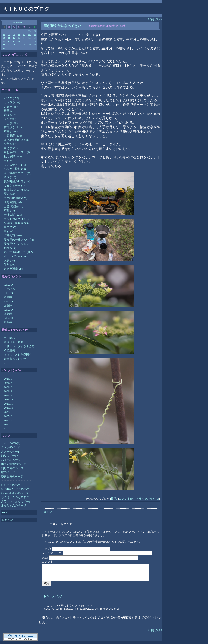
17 (4, 41)
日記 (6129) (11, 123)
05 (14, 34)
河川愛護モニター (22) (18, 173)
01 (30, 31)
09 (35, 34)
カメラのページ (11, 447)
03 (4, 34)
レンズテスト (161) (15, 165)
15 (30, 38)
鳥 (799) (9, 231)
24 (4, 45)
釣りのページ (9, 456)
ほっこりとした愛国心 (18, 355)
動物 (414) (10, 248)
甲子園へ (9, 338)
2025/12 (8, 399)
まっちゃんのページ (14, 505)
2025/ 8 (8, 416)
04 (9, 34)
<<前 (151, 19)
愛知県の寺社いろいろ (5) (20, 240)
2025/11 (8, 404)
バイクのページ (11, 460)
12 (14, 38)
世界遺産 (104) (13, 136)
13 (19, 38)
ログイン (7, 520)
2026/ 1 (8, 395)
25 (9, 45)
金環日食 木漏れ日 (16, 342)
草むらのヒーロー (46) (18, 152)
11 (9, 38)
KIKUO (8, 285)
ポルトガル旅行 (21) (16, 219)
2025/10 (8, 408)
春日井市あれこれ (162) (18, 252)
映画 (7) (9, 111)
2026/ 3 (8, 387)
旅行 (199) (10, 119)
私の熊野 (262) (13, 156)
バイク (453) (11, 98)
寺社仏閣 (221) (13, 215)
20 (19, 41)
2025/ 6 (8, 424)
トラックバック (53, 596)
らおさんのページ (12, 485)
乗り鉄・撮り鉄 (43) (16, 223)
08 (30, 34)
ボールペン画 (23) (15, 256)
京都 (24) (9, 210)
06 (19, 34)
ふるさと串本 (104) (15, 185)
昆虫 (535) (10, 227)
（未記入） (11, 289)
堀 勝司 (8, 297)
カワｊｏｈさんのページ (16, 501)
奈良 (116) (10, 177)
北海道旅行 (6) (13, 202)
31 (4, 48)
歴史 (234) (10, 194)
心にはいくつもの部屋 (15, 497)
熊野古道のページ (12, 468)
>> (24, 23)
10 (4, 38)
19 (14, 41)
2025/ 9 (8, 412)
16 (35, 38)
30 (35, 45)
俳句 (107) (10, 265)
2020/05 (19, 23)
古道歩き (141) (13, 127)
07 (24, 34)
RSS (4, 512)
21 (24, 41)
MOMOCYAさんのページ (17, 489)
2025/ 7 (8, 420)
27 (19, 45)
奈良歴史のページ (12, 476)
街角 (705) (10, 144)
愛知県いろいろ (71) (16, 244)
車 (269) (9, 161)
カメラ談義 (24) (13, 269)
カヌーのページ (11, 451)
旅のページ (8, 472)
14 (24, 38)
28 (24, 45)
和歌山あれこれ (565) (17, 190)
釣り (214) (10, 115)
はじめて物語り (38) (16, 140)
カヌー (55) (11, 107)
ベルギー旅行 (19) (15, 169)
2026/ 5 (8, 379)
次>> (159, 19)
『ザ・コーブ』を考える (19, 346)
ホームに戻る (12, 443)
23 (35, 41)
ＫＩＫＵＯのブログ (26, 9)
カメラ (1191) (12, 102)
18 (9, 41)
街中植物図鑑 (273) (15, 198)
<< (14, 23)
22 (30, 41)
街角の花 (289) (13, 235)
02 (35, 31)
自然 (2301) (11, 148)
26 (14, 45)
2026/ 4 (8, 383)
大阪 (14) (9, 260)
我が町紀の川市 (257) (17, 181)
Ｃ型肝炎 (9, 350)
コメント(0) (126, 499)
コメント (49, 512)
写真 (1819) (11, 132)
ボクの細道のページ (14, 464)
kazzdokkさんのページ (15, 493)
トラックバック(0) (148, 499)
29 (30, 45)
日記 (114, 499)
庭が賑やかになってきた (62, 26)
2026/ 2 (8, 391)
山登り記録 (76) (13, 206)
